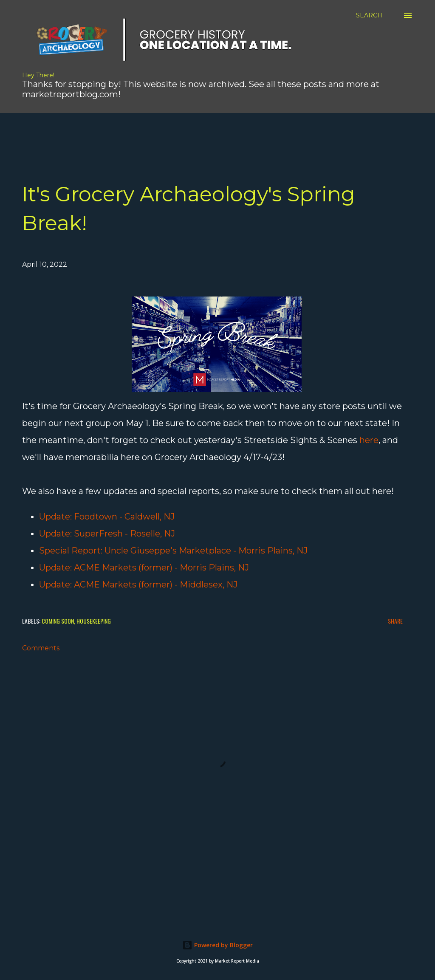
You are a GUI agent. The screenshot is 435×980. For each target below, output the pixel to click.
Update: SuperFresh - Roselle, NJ (107, 534)
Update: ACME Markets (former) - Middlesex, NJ (138, 585)
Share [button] (395, 621)
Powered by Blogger (217, 945)
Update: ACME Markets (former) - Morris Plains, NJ (144, 568)
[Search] (369, 15)
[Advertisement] (206, 132)
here (369, 440)
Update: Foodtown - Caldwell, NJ (107, 517)
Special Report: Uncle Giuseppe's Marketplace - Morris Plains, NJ (173, 551)
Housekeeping (94, 621)
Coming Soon (58, 621)
